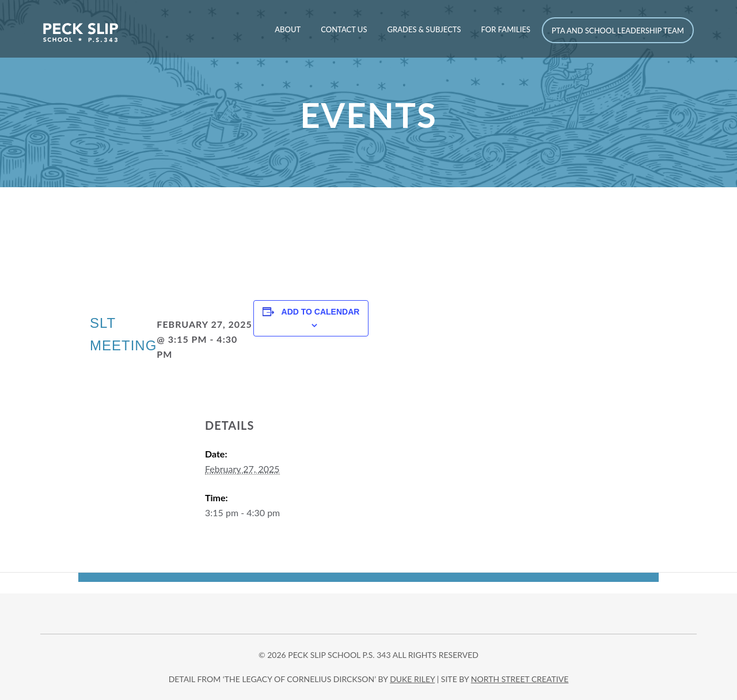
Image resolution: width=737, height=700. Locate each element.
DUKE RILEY (412, 679)
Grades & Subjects (424, 29)
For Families (506, 29)
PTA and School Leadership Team (618, 31)
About (288, 29)
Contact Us (344, 29)
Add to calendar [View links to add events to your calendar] (321, 312)
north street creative (520, 679)
